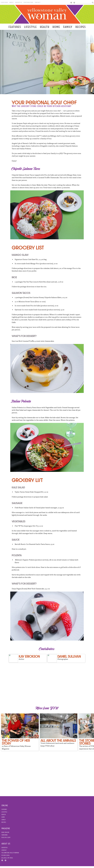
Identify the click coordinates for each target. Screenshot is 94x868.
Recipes (81, 27)
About (12, 2)
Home (56, 27)
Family (68, 27)
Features (15, 27)
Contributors (28, 2)
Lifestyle (30, 27)
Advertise (19, 2)
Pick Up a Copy (6, 839)
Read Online (5, 834)
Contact (38, 2)
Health (45, 27)
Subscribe (4, 2)
